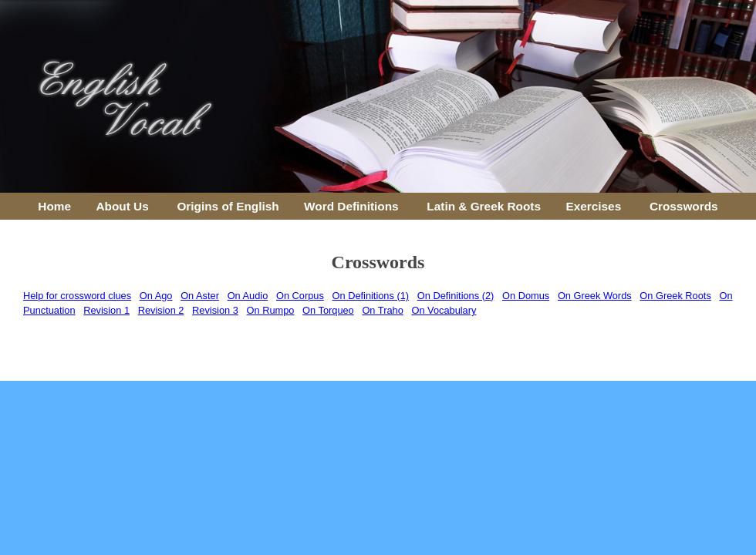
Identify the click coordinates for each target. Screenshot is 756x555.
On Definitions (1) (371, 296)
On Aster (200, 296)
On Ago (156, 296)
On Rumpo (271, 310)
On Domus (526, 296)
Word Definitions (351, 206)
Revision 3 (215, 310)
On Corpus (300, 296)
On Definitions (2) (456, 296)
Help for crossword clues (77, 296)
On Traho (382, 310)
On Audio (248, 296)
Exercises (593, 206)
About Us (122, 206)
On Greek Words (595, 296)
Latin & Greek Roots (484, 206)
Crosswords (684, 206)
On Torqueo (328, 310)
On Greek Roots (675, 296)
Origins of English (228, 206)
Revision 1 (106, 310)
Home (54, 206)
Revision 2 (161, 310)
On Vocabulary (444, 310)
